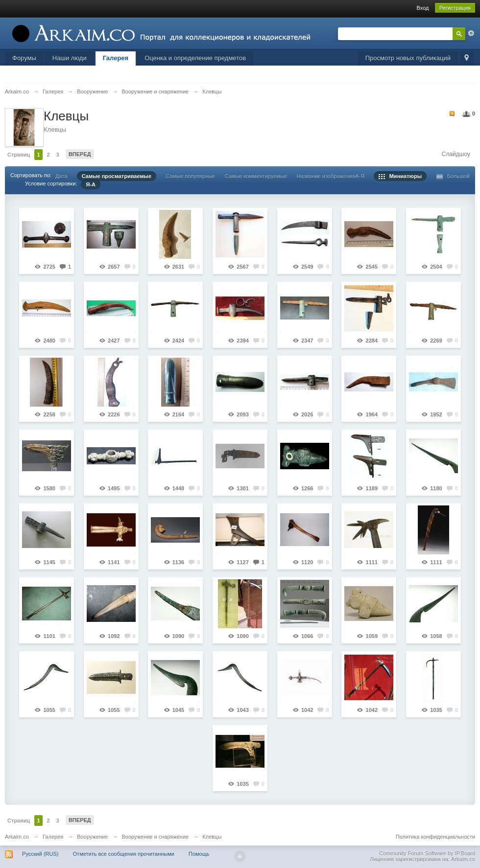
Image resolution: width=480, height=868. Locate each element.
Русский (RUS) (40, 854)
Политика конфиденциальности (435, 837)
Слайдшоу (456, 154)
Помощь (199, 854)
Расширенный (471, 33)
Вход (423, 8)
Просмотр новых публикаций (408, 58)
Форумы (24, 58)
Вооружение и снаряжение (155, 837)
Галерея (116, 58)
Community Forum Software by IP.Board (427, 853)
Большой (453, 176)
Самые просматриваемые (117, 176)
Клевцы (212, 837)
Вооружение (92, 837)
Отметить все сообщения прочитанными (124, 854)
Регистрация (455, 8)
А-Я (360, 176)
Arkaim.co (17, 837)
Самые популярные (190, 176)
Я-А (91, 184)
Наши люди (70, 58)
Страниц (19, 155)
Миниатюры (400, 176)
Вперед (80, 154)
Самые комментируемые (256, 176)
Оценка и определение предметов (195, 58)
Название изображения (326, 176)
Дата (61, 176)
